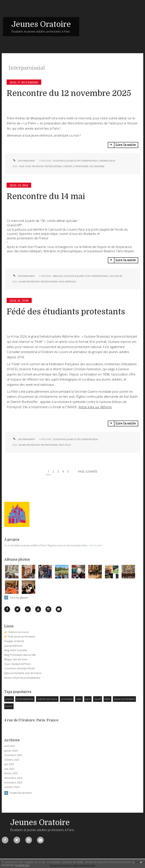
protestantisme (53, 166)
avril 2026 (9, 746)
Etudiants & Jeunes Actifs (67, 161)
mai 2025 (9, 769)
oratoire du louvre (47, 699)
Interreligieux (107, 161)
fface (68, 445)
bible (107, 699)
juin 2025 (9, 764)
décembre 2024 (13, 778)
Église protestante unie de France (23, 673)
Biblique (58, 276)
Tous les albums (19, 598)
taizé (22, 166)
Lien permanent (24, 161)
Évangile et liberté (14, 641)
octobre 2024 (12, 787)
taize (28, 166)
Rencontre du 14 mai (46, 196)
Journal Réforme (13, 646)
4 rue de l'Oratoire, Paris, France (31, 720)
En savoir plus (22, 865)
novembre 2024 (13, 783)
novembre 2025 (13, 755)
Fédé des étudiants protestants (66, 312)
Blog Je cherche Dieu (16, 659)
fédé (61, 445)
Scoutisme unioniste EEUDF (20, 668)
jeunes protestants (29, 282)
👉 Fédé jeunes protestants (20, 637)
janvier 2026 (11, 751)
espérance (70, 282)
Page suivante (88, 472)
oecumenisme (97, 166)
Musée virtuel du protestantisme (22, 678)
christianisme (81, 166)
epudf (98, 699)
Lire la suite (126, 145)
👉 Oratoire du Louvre (17, 632)
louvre (9, 706)
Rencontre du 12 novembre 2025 (69, 93)
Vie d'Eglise (116, 276)
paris (61, 282)
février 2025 (11, 773)
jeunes (9, 699)
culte (79, 699)
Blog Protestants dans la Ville (20, 655)
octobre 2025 (12, 760)
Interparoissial (90, 161)
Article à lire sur (95, 407)
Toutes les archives (21, 793)
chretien (68, 166)
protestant (38, 166)
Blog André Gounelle (16, 650)
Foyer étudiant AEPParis (17, 664)
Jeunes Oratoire (41, 24)
